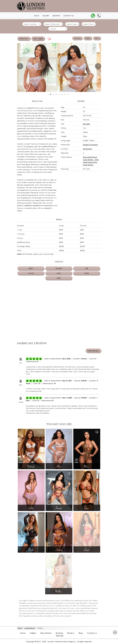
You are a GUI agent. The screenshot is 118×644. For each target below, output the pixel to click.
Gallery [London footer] (33, 633)
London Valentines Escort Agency (62, 641)
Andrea (59, 550)
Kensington (87, 149)
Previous (77, 38)
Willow (59, 591)
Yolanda (31, 466)
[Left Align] (27, 359)
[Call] (99, 16)
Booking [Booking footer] (59, 633)
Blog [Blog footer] (81, 633)
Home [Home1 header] (37, 16)
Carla (31, 550)
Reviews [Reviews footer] (71, 633)
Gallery (88, 38)
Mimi (87, 466)
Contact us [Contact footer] (92, 633)
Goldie (31, 508)
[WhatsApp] (93, 16)
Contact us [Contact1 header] (69, 16)
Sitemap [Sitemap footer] (60, 636)
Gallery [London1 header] (46, 16)
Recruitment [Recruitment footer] (46, 633)
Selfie (59, 278)
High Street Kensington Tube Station (91, 162)
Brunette (86, 124)
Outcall (31, 273)
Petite (87, 273)
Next (97, 38)
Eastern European (90, 145)
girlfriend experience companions (39, 205)
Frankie (59, 508)
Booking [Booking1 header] (56, 16)
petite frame (48, 146)
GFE (87, 268)
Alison (59, 466)
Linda (87, 550)
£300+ (31, 268)
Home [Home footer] (23, 633)
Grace (87, 508)
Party (59, 273)
